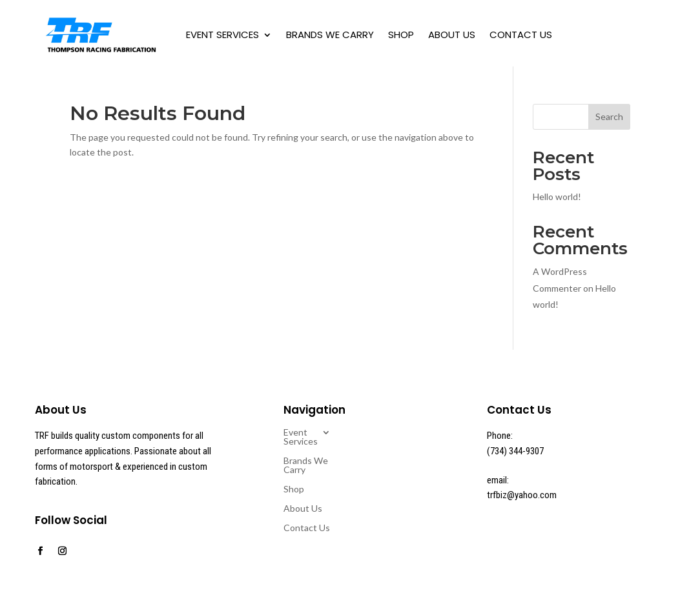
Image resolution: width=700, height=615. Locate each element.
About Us (452, 35)
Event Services (222, 35)
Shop (401, 35)
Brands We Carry (330, 35)
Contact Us (521, 35)
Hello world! (557, 197)
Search (609, 116)
